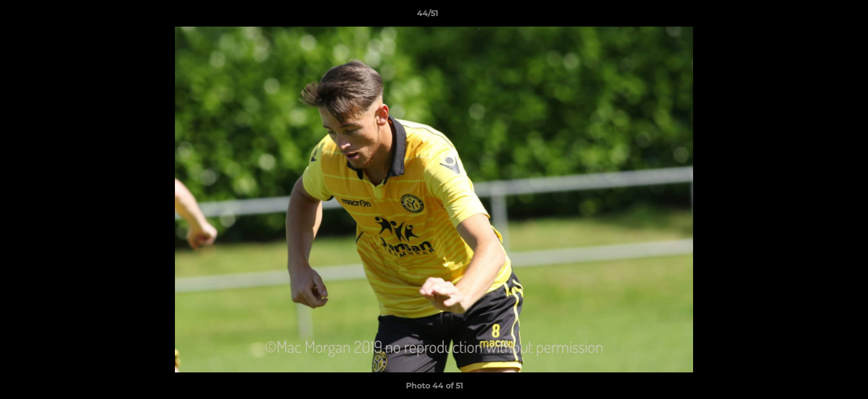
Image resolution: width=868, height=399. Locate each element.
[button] (821, 16)
